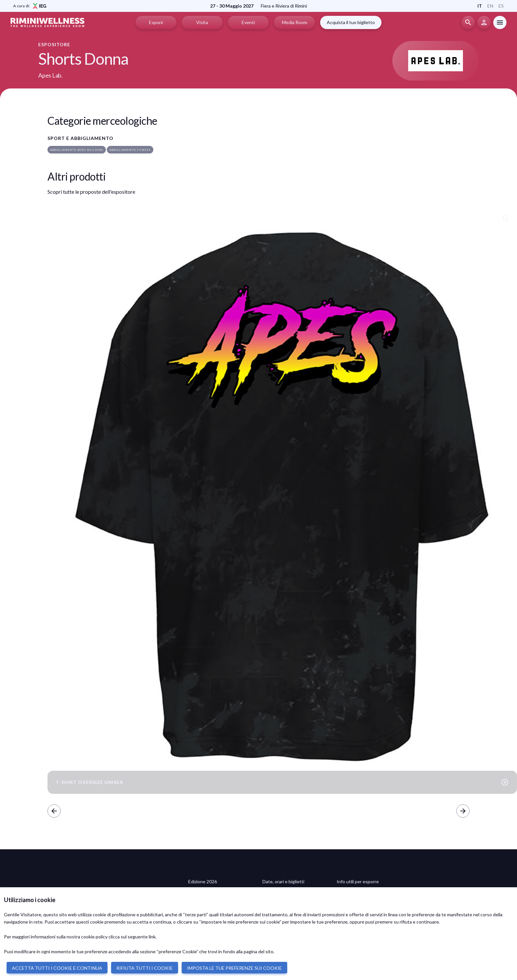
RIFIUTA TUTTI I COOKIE (145, 968)
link (152, 937)
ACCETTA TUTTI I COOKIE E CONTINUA (57, 968)
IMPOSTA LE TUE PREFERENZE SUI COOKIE (234, 968)
